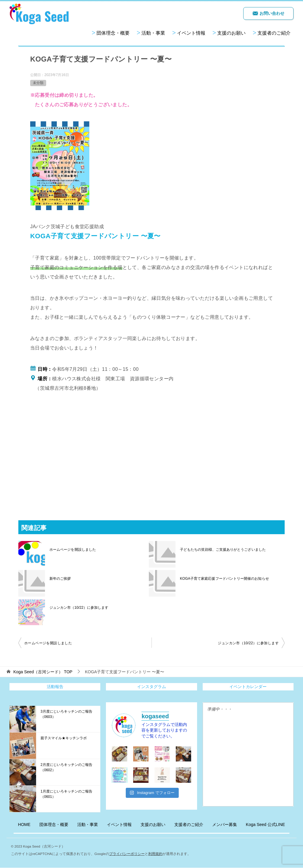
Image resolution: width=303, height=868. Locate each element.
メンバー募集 (225, 824)
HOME (24, 824)
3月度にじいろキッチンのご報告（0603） (66, 714)
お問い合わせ (268, 13)
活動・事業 (153, 33)
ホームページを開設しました (72, 550)
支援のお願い (231, 33)
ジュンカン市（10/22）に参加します (79, 608)
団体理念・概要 (113, 33)
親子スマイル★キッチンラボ (64, 738)
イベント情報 (191, 33)
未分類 (38, 83)
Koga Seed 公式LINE (265, 824)
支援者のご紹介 (274, 33)
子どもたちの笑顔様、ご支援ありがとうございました (223, 550)
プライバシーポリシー (127, 854)
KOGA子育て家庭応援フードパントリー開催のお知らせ (224, 579)
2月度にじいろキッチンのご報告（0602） (66, 767)
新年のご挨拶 (60, 579)
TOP (43, 672)
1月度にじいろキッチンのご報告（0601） (66, 794)
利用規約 (155, 854)
